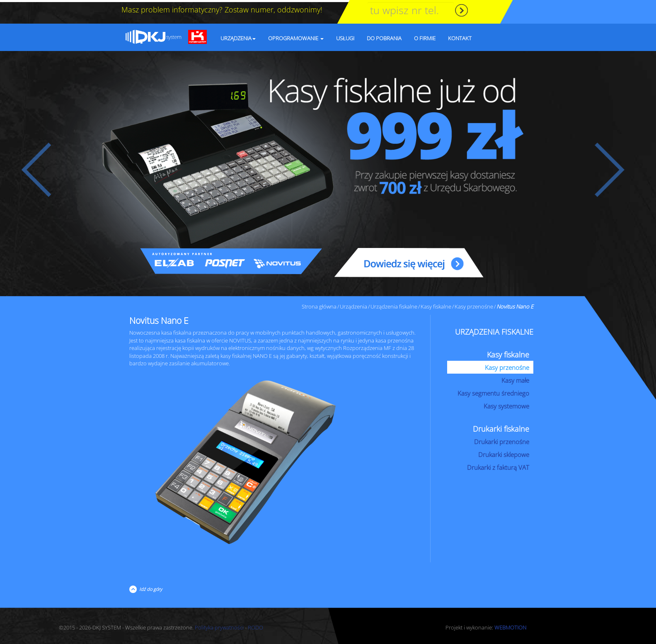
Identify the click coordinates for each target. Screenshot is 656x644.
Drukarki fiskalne (501, 427)
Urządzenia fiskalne (394, 304)
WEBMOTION (510, 625)
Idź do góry (149, 587)
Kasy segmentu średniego (493, 391)
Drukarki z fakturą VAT (498, 465)
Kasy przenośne (474, 304)
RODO (255, 625)
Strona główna (319, 304)
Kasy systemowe (506, 404)
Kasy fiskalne (436, 304)
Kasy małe (515, 378)
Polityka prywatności (219, 625)
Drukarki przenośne (502, 440)
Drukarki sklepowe (504, 452)
